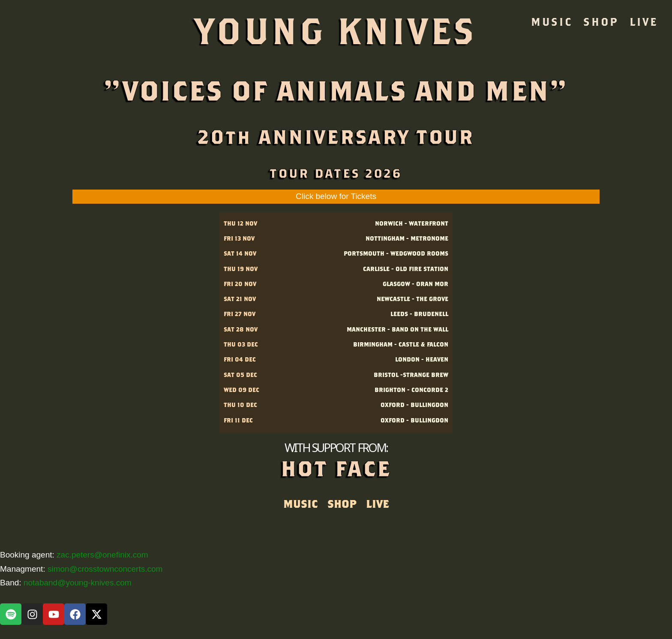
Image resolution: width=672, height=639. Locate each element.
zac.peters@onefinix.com (102, 555)
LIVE (644, 21)
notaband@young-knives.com (78, 583)
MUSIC (552, 21)
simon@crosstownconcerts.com (105, 569)
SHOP (601, 21)
